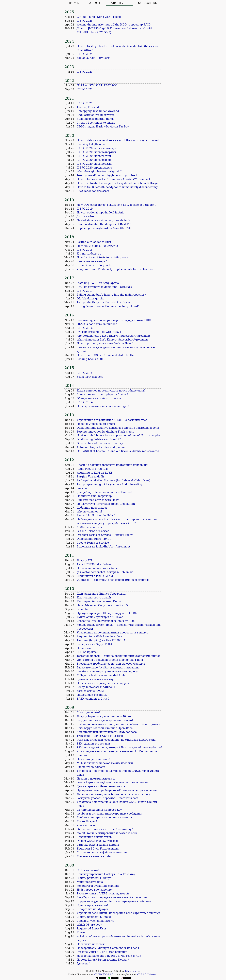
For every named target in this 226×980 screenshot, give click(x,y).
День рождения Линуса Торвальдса (101, 594)
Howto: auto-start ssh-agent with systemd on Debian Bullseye (117, 183)
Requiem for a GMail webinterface (99, 636)
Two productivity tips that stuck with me (103, 302)
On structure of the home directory (100, 443)
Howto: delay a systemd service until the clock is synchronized (118, 140)
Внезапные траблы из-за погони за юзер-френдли (111, 664)
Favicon (82, 488)
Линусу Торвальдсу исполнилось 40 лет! (104, 716)
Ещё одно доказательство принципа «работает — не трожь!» (118, 724)
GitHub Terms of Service (93, 531)
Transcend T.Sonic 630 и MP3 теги (100, 736)
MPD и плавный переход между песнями (105, 763)
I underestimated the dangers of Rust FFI (104, 224)
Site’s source (132, 971)
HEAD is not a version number (97, 324)
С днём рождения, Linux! (94, 917)
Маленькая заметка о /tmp (95, 856)
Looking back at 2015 (91, 359)
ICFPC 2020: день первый (94, 164)
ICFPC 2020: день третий (94, 156)
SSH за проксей (87, 652)
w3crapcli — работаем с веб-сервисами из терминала (113, 580)
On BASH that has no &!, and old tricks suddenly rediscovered (118, 451)
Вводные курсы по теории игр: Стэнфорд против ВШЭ (114, 320)
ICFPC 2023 (85, 72)
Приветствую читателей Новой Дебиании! (106, 504)
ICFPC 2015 (85, 373)
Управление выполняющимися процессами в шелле (112, 633)
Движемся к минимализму (95, 679)
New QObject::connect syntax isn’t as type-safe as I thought (116, 205)
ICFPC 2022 (85, 89)
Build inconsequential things (95, 119)
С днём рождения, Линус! (94, 878)
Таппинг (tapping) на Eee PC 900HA (101, 640)
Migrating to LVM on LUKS (95, 473)
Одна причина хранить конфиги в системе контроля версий (118, 428)
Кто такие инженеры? (92, 261)
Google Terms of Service (93, 543)
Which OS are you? (89, 925)
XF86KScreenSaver (90, 527)
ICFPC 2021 (85, 103)
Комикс (82, 932)
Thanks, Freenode (89, 107)
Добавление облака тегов (94, 837)
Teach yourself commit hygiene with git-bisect (107, 175)
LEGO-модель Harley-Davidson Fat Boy (103, 127)
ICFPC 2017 (85, 291)
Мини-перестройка (90, 882)
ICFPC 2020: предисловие (94, 168)
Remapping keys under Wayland (98, 111)
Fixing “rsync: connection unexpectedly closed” (108, 306)
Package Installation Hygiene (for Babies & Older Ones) (113, 480)
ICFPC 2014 (85, 402)
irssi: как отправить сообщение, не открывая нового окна (116, 740)
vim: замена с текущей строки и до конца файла (110, 660)
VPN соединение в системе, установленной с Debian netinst (118, 751)
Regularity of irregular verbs (96, 115)
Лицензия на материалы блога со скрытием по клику (113, 794)
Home (74, 3)
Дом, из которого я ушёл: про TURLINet (104, 287)
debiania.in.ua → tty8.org (93, 58)
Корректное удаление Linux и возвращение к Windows (114, 901)
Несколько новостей (91, 944)
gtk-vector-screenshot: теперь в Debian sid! (106, 572)
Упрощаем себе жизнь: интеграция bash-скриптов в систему (118, 913)
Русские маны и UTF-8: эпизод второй (103, 894)
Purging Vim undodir (90, 477)
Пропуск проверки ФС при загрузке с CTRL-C (108, 613)
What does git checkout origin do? (99, 171)
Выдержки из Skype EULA (95, 644)
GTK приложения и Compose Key (99, 810)
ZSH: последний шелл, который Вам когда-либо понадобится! (119, 747)
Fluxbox (82, 755)
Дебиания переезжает (92, 508)
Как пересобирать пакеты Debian (100, 601)
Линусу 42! (84, 560)
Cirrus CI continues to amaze (96, 123)
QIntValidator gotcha (90, 299)
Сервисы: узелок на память (95, 921)
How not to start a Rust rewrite (97, 246)
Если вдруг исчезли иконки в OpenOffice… (106, 728)
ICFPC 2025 (85, 21)
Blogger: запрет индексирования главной (105, 720)
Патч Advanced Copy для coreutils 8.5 (102, 605)
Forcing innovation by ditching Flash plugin (105, 432)
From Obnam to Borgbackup (95, 265)
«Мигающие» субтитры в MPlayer (100, 617)
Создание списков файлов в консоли (102, 852)
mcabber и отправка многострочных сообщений (110, 814)
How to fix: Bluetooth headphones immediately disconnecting (117, 187)
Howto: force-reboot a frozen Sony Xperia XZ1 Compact (113, 179)
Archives (119, 3)
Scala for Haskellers (90, 377)
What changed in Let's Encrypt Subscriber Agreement (112, 340)
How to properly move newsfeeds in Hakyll (105, 343)
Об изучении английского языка (99, 398)
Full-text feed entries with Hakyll (98, 500)
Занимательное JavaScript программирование (108, 668)
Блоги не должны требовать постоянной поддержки (113, 465)
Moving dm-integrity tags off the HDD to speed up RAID (114, 25)
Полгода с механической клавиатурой (103, 406)
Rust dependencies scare (93, 191)
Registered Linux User (92, 929)
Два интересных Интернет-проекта (101, 786)
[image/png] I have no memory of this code (105, 492)
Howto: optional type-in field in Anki (101, 213)
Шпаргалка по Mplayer (92, 909)
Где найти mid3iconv (91, 767)
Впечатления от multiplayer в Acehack (103, 394)
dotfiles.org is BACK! (90, 691)
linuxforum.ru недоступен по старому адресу (107, 671)
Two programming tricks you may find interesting (109, 484)
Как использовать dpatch (94, 598)
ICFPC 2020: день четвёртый (96, 152)
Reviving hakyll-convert (92, 144)
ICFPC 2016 (85, 328)
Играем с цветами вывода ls (96, 779)
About (95, 3)
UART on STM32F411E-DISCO (97, 85)
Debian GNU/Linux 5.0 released (98, 841)
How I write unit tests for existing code (102, 257)
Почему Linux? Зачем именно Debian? (103, 960)
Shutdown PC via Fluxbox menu (98, 849)
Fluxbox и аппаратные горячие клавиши (104, 817)
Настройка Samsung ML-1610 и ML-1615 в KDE (109, 956)
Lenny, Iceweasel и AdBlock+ (96, 687)
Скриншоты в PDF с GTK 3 (95, 576)
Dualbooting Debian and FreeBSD (99, 439)
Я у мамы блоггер (89, 254)
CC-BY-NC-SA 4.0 (104, 974)
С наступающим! (88, 712)
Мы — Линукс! (87, 821)
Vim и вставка (86, 825)
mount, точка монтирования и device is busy (107, 833)
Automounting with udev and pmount (101, 447)
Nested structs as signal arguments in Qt (104, 220)
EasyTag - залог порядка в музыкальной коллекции (112, 897)
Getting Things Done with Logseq (99, 17)
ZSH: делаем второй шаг (94, 744)
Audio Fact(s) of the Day (93, 469)
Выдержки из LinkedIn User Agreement (103, 547)
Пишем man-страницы (92, 695)
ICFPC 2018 (85, 250)
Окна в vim (84, 648)
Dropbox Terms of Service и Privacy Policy (105, 535)
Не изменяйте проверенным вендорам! (104, 683)
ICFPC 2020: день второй (94, 160)
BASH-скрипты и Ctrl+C (93, 699)
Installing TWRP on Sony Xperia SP (100, 283)
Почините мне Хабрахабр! (95, 496)
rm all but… (84, 609)
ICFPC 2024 (85, 54)
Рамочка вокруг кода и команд (98, 845)
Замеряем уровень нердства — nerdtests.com (107, 798)
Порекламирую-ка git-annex (96, 424)
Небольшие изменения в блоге (98, 568)
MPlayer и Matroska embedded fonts (101, 675)
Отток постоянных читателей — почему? (105, 829)
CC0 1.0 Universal (147, 974)
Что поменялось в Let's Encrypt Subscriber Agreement (113, 336)
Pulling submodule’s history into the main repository (111, 295)
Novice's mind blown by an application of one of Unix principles (119, 435)
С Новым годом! (88, 870)
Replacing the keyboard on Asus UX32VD (104, 228)
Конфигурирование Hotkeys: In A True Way (106, 874)
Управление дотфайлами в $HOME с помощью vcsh (112, 420)
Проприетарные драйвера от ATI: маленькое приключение (117, 790)
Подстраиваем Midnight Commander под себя (108, 948)
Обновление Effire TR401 (94, 539)
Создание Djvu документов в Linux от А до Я (107, 621)
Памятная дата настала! (93, 759)
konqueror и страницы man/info (98, 886)
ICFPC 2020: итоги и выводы (96, 148)
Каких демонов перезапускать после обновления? (111, 391)
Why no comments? (90, 512)
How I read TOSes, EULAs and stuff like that (106, 355)
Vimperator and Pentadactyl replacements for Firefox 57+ (115, 269)
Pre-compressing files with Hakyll (99, 332)
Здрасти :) (84, 964)
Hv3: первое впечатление (94, 890)
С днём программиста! (92, 905)
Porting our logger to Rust (94, 242)
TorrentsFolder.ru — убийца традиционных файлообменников (119, 656)
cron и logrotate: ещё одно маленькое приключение (112, 782)
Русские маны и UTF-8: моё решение (102, 952)
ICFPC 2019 (85, 209)
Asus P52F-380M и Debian (94, 564)
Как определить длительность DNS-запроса (107, 732)
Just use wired (86, 216)
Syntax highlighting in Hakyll (96, 515)
